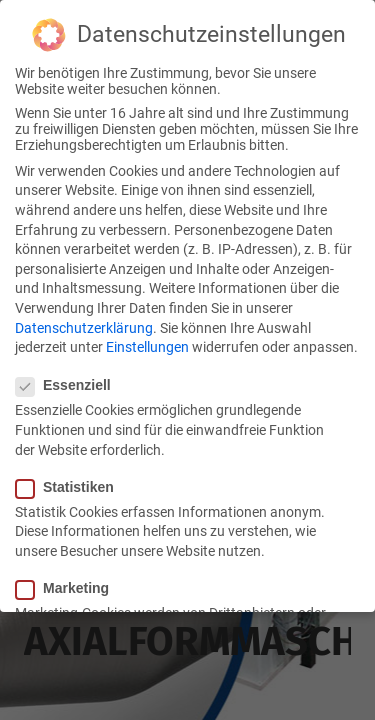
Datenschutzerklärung (84, 325)
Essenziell (69, 383)
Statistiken (71, 484)
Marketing (68, 586)
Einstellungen (147, 345)
